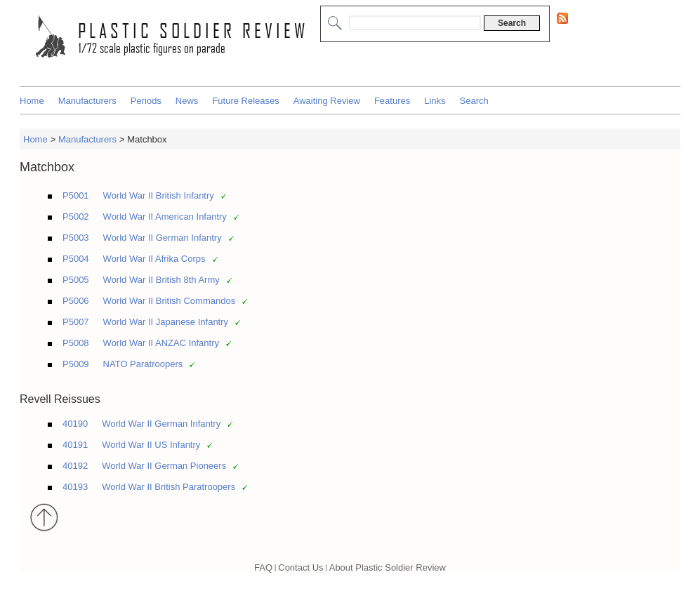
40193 (75, 487)
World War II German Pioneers (164, 466)
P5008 (76, 343)
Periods (146, 101)
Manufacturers (87, 101)
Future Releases (245, 101)
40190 (75, 424)
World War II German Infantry (163, 238)
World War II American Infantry (165, 217)
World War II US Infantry (151, 445)
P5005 (76, 280)
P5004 (76, 259)
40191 (75, 445)
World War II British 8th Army (161, 280)
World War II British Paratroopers (169, 487)
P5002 (76, 217)
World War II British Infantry (159, 195)
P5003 (76, 238)
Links (435, 101)
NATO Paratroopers (143, 364)
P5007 (76, 322)
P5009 (76, 364)
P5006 (76, 301)
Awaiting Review (327, 101)
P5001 (76, 195)
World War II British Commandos (170, 301)
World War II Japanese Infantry (166, 322)
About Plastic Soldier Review (388, 567)
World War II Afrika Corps (154, 259)
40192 (75, 466)
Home (32, 101)
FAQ (263, 567)
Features (392, 101)
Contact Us (301, 567)
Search (474, 101)
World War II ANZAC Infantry (161, 343)
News (187, 101)
